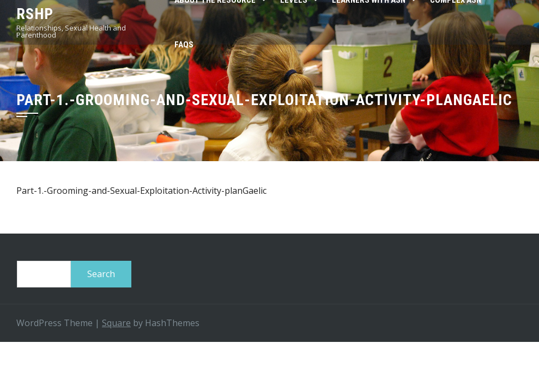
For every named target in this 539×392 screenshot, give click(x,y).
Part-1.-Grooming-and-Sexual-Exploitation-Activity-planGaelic (141, 191)
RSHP (35, 14)
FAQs (184, 45)
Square (116, 323)
